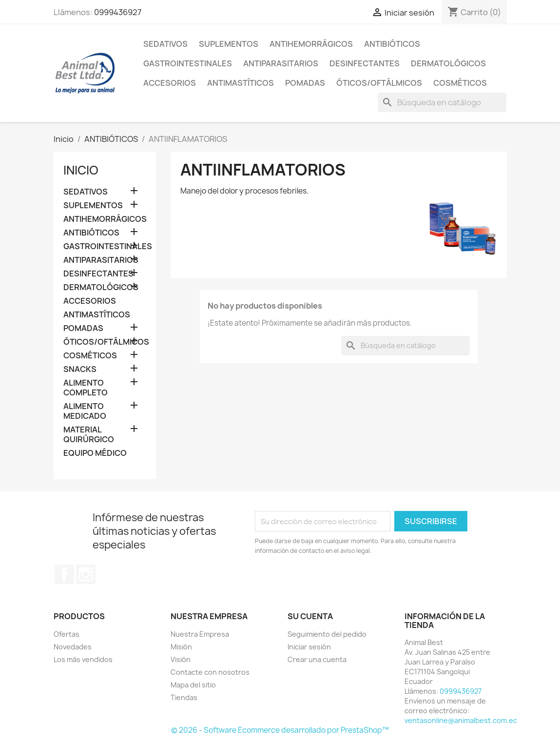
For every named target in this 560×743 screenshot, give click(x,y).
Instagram (86, 574)
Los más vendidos (83, 659)
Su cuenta (310, 616)
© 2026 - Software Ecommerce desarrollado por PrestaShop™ (280, 730)
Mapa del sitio (193, 685)
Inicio (81, 170)
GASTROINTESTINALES (188, 63)
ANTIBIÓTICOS (392, 44)
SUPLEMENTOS (229, 44)
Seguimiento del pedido (327, 634)
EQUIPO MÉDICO (95, 453)
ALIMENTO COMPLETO (86, 388)
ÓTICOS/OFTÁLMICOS (379, 83)
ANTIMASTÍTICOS (241, 83)
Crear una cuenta (317, 659)
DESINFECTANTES (365, 63)
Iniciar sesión (309, 647)
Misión (181, 647)
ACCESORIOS (170, 83)
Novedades (73, 647)
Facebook (64, 574)
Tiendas (184, 697)
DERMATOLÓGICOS (448, 63)
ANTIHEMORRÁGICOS (311, 44)
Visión (181, 659)
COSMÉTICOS (460, 83)
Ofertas (67, 634)
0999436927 (118, 12)
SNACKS (80, 369)
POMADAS (305, 83)
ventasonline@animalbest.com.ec (461, 720)
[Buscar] (442, 102)
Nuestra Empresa (200, 634)
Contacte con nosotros (210, 672)
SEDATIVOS (165, 44)
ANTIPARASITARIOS (281, 63)
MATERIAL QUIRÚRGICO (89, 435)
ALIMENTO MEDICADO (85, 411)
